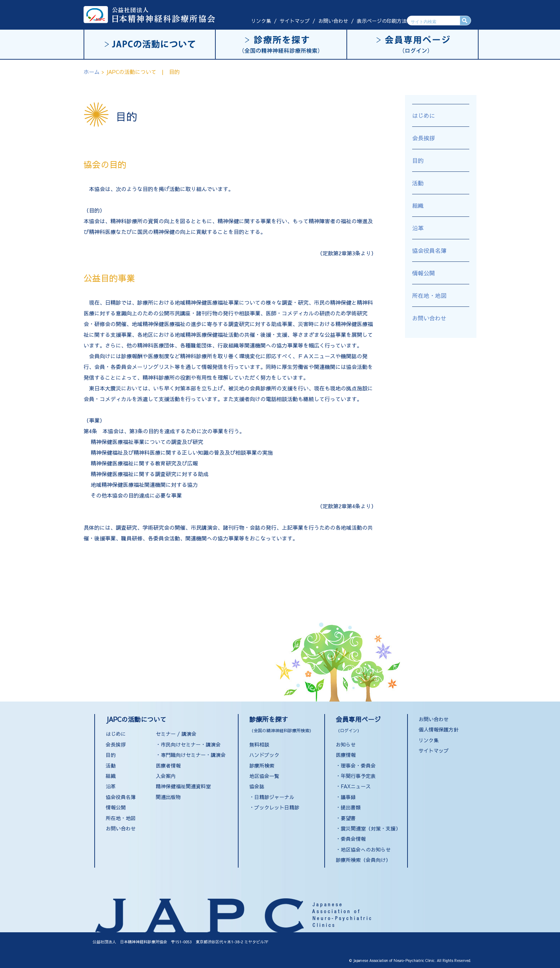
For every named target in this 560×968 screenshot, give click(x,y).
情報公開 (424, 273)
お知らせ (346, 744)
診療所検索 (262, 765)
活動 (418, 183)
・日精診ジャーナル (272, 797)
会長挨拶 (424, 138)
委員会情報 (353, 839)
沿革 (418, 228)
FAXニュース (356, 786)
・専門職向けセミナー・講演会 (191, 755)
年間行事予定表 (358, 776)
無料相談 (259, 744)
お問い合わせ (333, 21)
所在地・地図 (429, 295)
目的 (418, 160)
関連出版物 (168, 797)
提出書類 (351, 807)
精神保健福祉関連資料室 (183, 786)
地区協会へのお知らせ (366, 849)
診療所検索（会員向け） (363, 860)
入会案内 (166, 776)
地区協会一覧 (264, 776)
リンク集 (261, 21)
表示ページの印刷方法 (382, 21)
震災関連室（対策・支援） (371, 828)
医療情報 (346, 755)
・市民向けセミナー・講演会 (188, 744)
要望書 (348, 818)
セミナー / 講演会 (176, 734)
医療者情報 (168, 765)
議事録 (348, 797)
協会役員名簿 (429, 250)
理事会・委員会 (358, 765)
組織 (418, 205)
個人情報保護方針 (439, 729)
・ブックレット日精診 (274, 807)
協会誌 (257, 786)
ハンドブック (264, 755)
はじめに (424, 115)
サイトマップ (295, 21)
